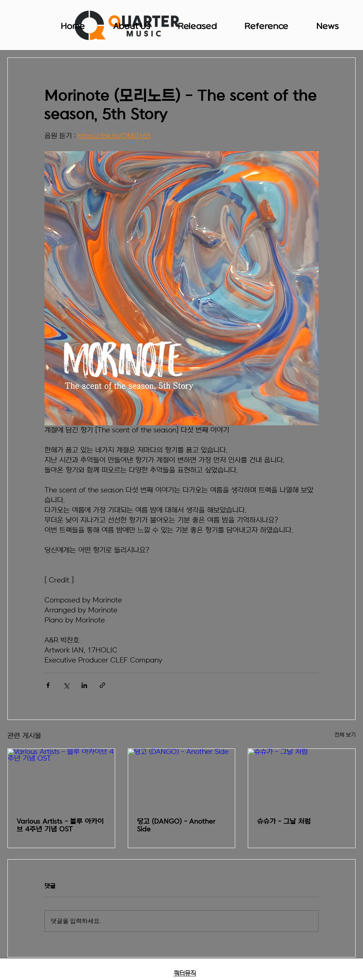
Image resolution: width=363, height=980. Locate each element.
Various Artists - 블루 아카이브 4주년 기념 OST (60, 825)
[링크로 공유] (102, 685)
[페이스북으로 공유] (48, 685)
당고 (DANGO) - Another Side (176, 825)
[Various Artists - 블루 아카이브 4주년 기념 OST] (61, 779)
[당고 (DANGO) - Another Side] (182, 779)
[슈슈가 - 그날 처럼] (302, 779)
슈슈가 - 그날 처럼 (284, 822)
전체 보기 (345, 735)
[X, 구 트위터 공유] (66, 685)
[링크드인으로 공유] (84, 685)
